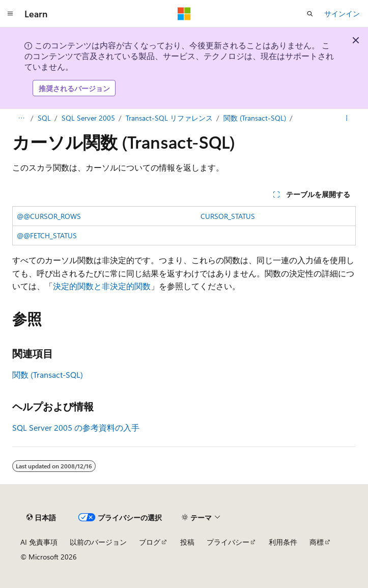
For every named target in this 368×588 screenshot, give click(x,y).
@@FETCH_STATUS (47, 235)
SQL (44, 118)
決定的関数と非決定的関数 (102, 286)
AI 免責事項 (39, 542)
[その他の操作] (347, 118)
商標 (317, 542)
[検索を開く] (310, 14)
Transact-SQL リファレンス (169, 118)
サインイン (342, 13)
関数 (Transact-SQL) (255, 118)
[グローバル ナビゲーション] (10, 14)
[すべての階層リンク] (21, 118)
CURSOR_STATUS (228, 216)
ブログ (150, 542)
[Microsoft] (184, 14)
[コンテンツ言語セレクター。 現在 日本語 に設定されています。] (41, 517)
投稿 (187, 542)
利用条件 (283, 542)
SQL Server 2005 (88, 118)
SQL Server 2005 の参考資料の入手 (76, 427)
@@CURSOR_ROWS (49, 216)
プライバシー (228, 542)
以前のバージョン (98, 542)
